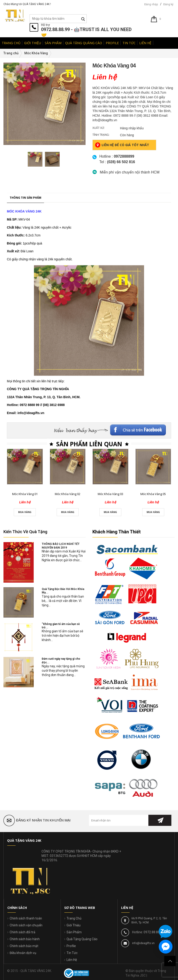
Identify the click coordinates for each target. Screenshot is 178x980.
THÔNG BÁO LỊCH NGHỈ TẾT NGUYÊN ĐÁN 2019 (61, 546)
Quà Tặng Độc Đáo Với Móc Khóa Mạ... (63, 591)
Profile (71, 946)
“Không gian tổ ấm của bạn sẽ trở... (61, 626)
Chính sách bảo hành (25, 939)
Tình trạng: (101, 135)
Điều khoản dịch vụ (23, 953)
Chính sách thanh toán (26, 918)
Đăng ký (168, 4)
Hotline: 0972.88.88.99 (148, 932)
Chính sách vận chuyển (26, 925)
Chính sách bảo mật (24, 946)
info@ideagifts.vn (143, 943)
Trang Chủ (74, 918)
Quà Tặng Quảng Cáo (82, 939)
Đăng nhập (151, 4)
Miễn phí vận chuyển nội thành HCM (130, 172)
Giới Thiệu (74, 925)
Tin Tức (72, 953)
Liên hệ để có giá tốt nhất (122, 145)
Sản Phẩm (74, 932)
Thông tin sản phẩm (25, 310)
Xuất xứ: (99, 128)
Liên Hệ (72, 960)
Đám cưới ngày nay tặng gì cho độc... (61, 661)
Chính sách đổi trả (22, 932)
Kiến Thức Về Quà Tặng (25, 532)
